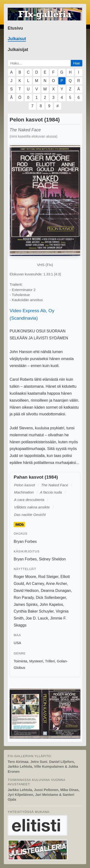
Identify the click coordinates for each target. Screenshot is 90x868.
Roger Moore (25, 577)
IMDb (20, 525)
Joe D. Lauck (37, 618)
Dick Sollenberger (51, 598)
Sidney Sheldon (52, 559)
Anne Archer (56, 584)
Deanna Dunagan (56, 591)
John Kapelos (51, 605)
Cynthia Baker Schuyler (34, 611)
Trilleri (50, 661)
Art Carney (35, 584)
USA (17, 643)
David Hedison (26, 591)
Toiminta (21, 661)
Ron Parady (24, 598)
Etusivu (15, 28)
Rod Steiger (48, 577)
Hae (77, 63)
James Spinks (26, 605)
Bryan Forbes (25, 542)
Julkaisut (17, 39)
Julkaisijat (18, 50)
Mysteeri (36, 661)
